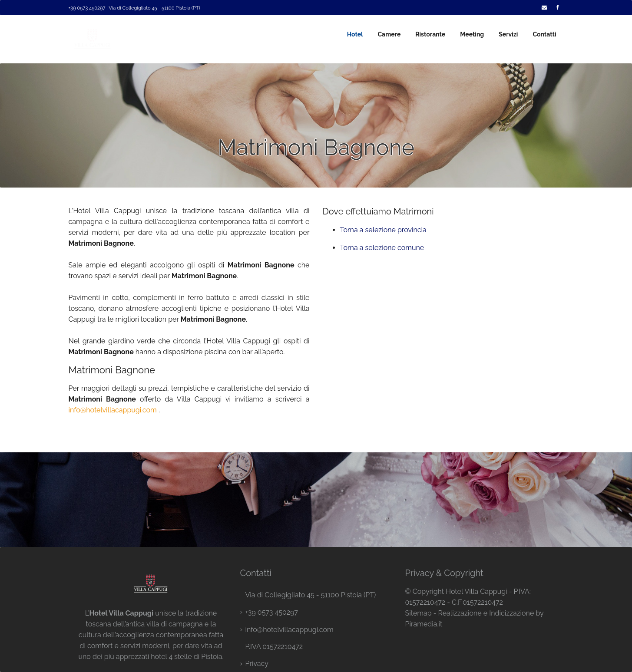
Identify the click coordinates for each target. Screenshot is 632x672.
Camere (389, 34)
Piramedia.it (424, 624)
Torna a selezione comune (382, 248)
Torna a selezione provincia (383, 230)
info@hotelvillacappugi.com (113, 410)
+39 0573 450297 (271, 612)
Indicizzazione (511, 613)
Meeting (472, 34)
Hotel (355, 34)
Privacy (256, 664)
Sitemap (418, 613)
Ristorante (430, 34)
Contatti (544, 34)
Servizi (508, 34)
